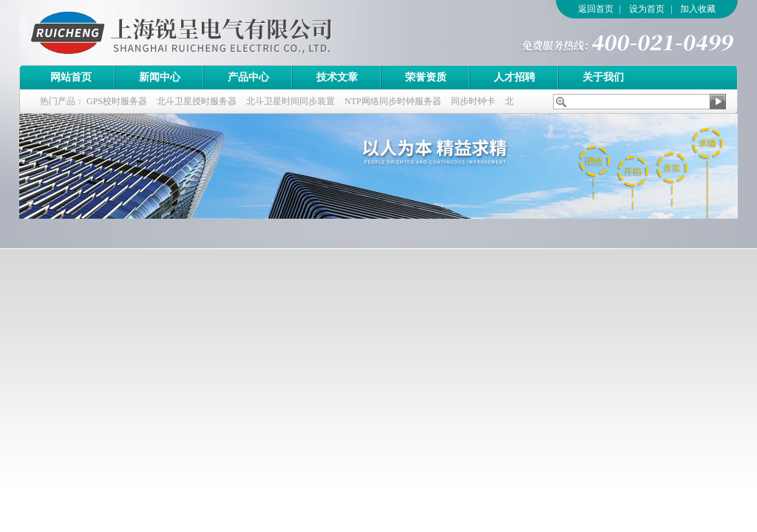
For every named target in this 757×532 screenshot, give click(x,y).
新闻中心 (160, 77)
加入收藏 (698, 9)
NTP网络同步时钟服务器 (393, 101)
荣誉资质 (426, 77)
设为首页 (647, 9)
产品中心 (248, 77)
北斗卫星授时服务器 (197, 101)
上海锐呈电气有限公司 (223, 33)
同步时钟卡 (473, 101)
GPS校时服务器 (117, 101)
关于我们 (603, 77)
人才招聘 (515, 77)
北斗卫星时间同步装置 (291, 101)
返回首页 (596, 9)
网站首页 (71, 77)
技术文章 (337, 77)
